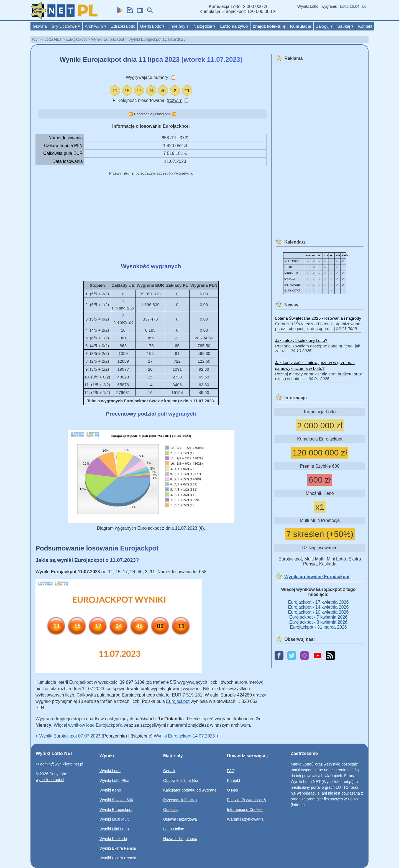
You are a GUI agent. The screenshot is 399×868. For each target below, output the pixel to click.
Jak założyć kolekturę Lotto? (301, 340)
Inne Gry (179, 26)
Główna (40, 26)
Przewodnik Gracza (180, 800)
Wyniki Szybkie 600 (116, 800)
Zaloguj (324, 26)
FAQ (231, 771)
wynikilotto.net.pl (50, 780)
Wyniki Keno (110, 790)
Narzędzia (204, 26)
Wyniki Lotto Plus (114, 780)
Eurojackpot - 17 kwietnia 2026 (319, 602)
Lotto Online (174, 829)
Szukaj (345, 26)
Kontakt (365, 26)
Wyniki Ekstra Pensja (118, 848)
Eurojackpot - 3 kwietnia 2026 (318, 622)
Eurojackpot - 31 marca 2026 (318, 627)
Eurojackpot (76, 39)
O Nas (232, 790)
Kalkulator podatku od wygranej (190, 790)
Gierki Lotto (152, 26)
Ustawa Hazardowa (180, 819)
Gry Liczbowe (66, 26)
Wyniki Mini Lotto (114, 829)
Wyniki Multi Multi (114, 819)
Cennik (169, 771)
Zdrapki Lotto (123, 26)
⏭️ (174, 114)
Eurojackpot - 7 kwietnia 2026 (318, 617)
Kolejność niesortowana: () (153, 100)
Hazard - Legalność (180, 839)
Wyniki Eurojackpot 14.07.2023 (184, 736)
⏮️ (131, 114)
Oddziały (171, 810)
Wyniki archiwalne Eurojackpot (317, 577)
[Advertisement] (151, 220)
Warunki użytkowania (245, 819)
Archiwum (96, 26)
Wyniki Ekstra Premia (118, 858)
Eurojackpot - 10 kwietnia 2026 (319, 612)
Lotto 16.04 (353, 6)
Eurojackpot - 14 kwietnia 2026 (319, 607)
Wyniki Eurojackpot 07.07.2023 (70, 736)
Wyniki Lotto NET (47, 39)
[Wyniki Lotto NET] (64, 18)
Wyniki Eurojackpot (108, 39)
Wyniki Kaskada (113, 839)
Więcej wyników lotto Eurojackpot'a (88, 725)
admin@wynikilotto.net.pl (62, 764)
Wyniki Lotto (110, 771)
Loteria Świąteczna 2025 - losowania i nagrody (318, 318)
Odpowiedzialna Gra (181, 780)
